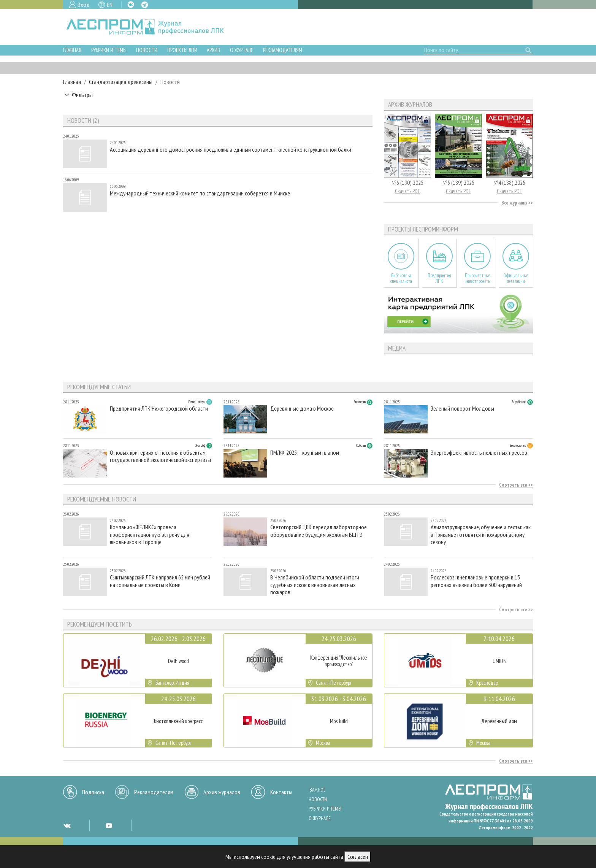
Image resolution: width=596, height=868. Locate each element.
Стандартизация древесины (121, 82)
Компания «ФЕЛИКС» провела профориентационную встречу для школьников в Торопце (150, 534)
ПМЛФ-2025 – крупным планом (305, 453)
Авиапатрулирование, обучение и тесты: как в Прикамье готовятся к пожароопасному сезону (481, 534)
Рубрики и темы (109, 50)
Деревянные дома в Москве (302, 409)
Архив (213, 50)
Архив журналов (222, 792)
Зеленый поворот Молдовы (462, 409)
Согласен (358, 857)
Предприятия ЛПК (439, 278)
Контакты (281, 792)
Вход (84, 5)
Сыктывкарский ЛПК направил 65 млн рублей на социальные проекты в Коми (160, 581)
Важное (318, 790)
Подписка (93, 792)
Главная (72, 50)
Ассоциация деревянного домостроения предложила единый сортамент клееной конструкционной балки (231, 150)
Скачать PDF (407, 191)
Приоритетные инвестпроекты (478, 278)
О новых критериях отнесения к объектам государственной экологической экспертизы (160, 456)
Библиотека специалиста (401, 278)
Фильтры (82, 95)
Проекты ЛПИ (182, 50)
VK (131, 5)
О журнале (242, 50)
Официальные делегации (516, 278)
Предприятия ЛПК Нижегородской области (159, 409)
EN (110, 5)
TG (145, 5)
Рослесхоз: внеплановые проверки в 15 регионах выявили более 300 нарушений (476, 581)
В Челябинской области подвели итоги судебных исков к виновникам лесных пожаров (315, 585)
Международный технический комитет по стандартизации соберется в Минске (200, 193)
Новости (147, 50)
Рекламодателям (283, 50)
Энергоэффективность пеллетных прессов (479, 453)
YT (109, 825)
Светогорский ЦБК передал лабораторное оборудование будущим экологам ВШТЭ (319, 531)
